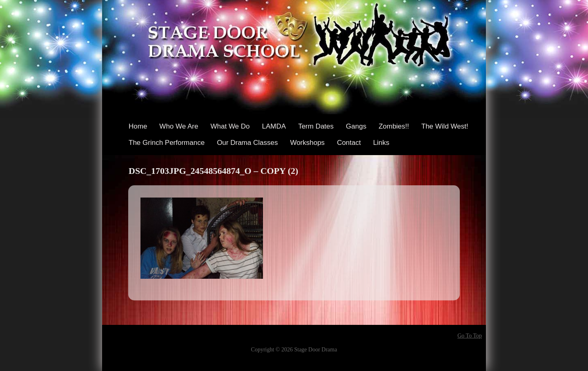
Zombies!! (394, 126)
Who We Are (179, 126)
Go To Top (470, 336)
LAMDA (274, 126)
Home (138, 126)
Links (381, 143)
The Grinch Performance (167, 143)
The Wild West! (445, 126)
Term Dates (316, 126)
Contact (349, 143)
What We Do (230, 126)
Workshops (307, 143)
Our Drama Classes (247, 143)
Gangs (356, 126)
